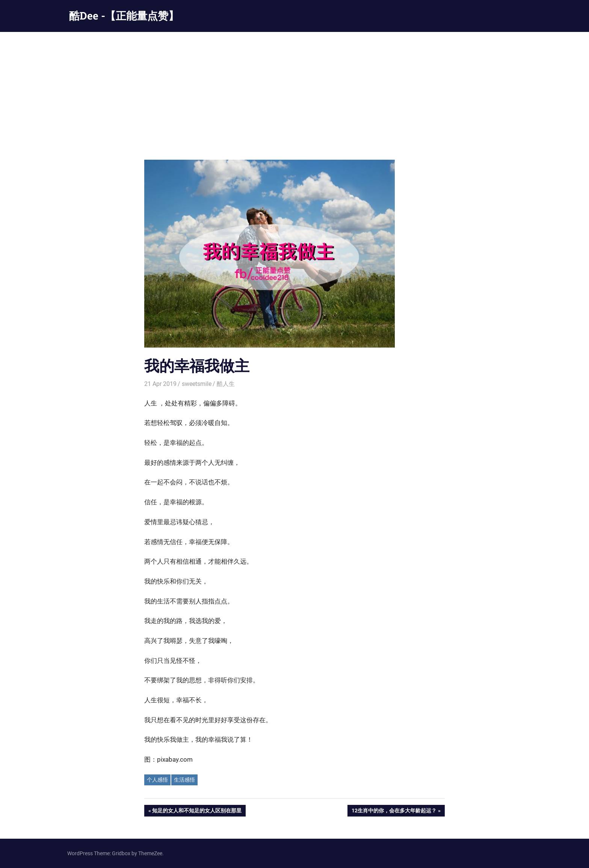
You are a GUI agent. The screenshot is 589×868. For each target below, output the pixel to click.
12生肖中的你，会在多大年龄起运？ (394, 811)
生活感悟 (184, 780)
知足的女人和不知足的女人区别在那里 (197, 811)
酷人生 (226, 384)
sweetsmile (197, 384)
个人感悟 (157, 780)
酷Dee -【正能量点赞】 (124, 16)
